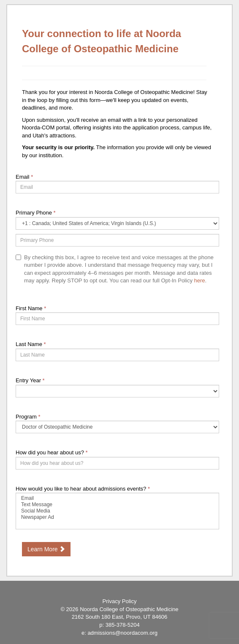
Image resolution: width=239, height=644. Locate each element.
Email (24, 177)
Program (28, 417)
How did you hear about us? (52, 452)
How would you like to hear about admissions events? (83, 489)
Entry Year (30, 380)
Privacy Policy (120, 601)
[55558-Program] (117, 427)
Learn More (46, 549)
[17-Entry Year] (117, 391)
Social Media (117, 511)
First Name (31, 308)
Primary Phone (36, 213)
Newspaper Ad (117, 517)
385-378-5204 (123, 625)
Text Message (117, 505)
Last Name (31, 344)
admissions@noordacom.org (122, 633)
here (200, 280)
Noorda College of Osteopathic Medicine (129, 609)
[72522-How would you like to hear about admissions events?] (117, 511)
